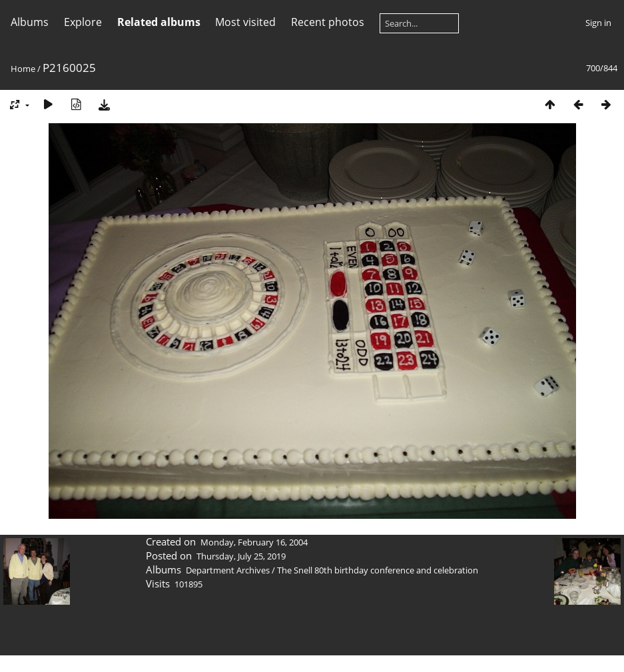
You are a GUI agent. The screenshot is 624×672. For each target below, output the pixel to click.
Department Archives (228, 570)
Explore (83, 22)
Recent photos (328, 22)
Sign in (598, 23)
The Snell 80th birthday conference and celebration (378, 570)
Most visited (245, 22)
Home (23, 69)
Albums (30, 22)
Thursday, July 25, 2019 (241, 556)
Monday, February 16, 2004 (254, 542)
